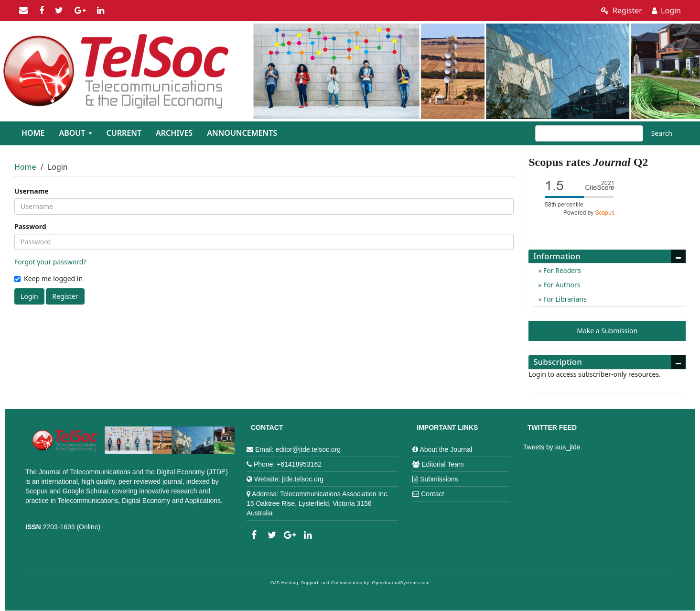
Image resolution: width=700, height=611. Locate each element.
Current (124, 133)
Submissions (439, 479)
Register (622, 11)
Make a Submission (607, 331)
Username (32, 191)
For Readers (561, 270)
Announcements (242, 133)
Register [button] (65, 296)
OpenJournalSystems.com (401, 583)
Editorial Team (442, 464)
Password (30, 226)
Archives (174, 133)
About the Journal (446, 449)
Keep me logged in (48, 278)
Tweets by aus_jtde (552, 447)
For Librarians (564, 299)
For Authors (561, 285)
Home (33, 133)
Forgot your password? (50, 262)
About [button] (75, 133)
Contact (432, 494)
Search (662, 133)
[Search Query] (589, 133)
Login (666, 11)
